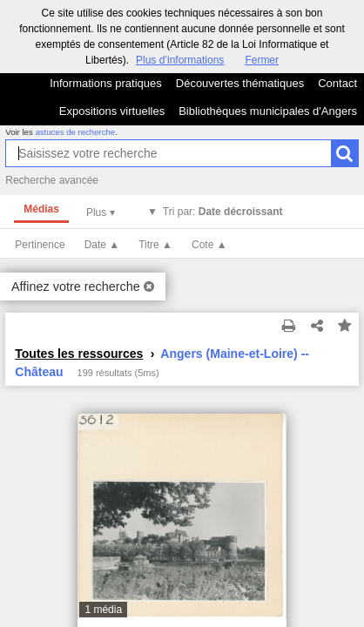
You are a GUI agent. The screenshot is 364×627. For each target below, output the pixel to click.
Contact (337, 83)
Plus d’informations (180, 60)
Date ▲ (102, 245)
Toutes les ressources (79, 354)
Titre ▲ (155, 245)
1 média (103, 610)
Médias (41, 209)
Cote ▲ (209, 245)
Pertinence (40, 245)
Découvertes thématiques (240, 83)
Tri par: (223, 212)
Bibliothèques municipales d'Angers (268, 111)
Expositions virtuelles (112, 111)
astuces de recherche (75, 132)
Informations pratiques (106, 83)
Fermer (262, 60)
